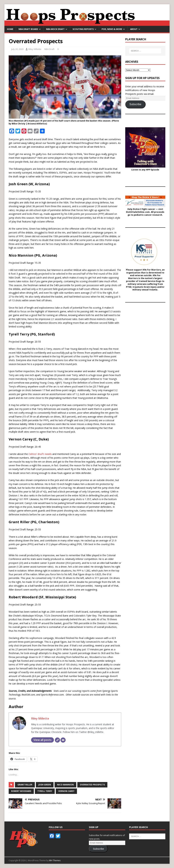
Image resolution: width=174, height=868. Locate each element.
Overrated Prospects (92, 785)
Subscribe (135, 104)
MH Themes (55, 860)
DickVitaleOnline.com (138, 212)
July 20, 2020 (17, 49)
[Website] (57, 740)
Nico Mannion (65, 785)
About (134, 29)
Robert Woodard (21, 791)
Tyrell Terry (45, 791)
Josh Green (45, 785)
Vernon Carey (66, 791)
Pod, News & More (112, 29)
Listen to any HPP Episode (145, 170)
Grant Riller (25, 785)
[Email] (63, 740)
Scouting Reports (83, 29)
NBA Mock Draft (55, 29)
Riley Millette (35, 49)
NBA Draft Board (28, 29)
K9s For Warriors (152, 270)
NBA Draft (49, 49)
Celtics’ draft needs (40, 454)
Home (10, 29)
